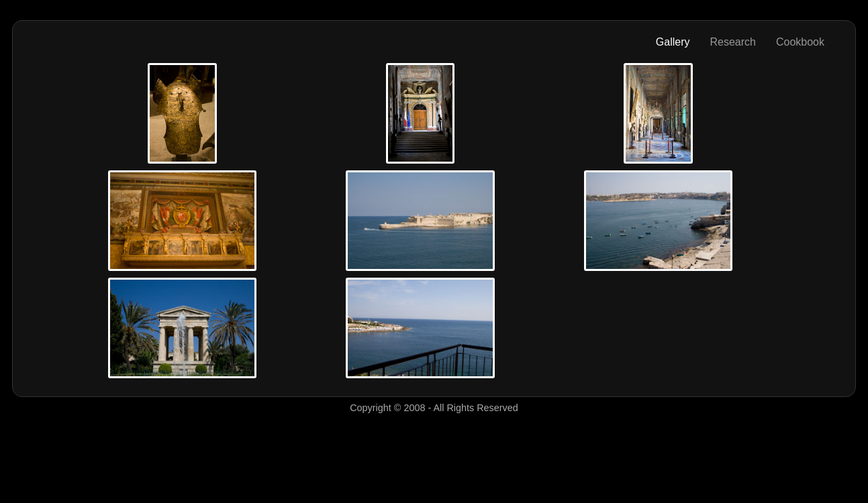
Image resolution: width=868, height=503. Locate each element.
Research (732, 42)
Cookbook (800, 42)
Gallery (673, 42)
